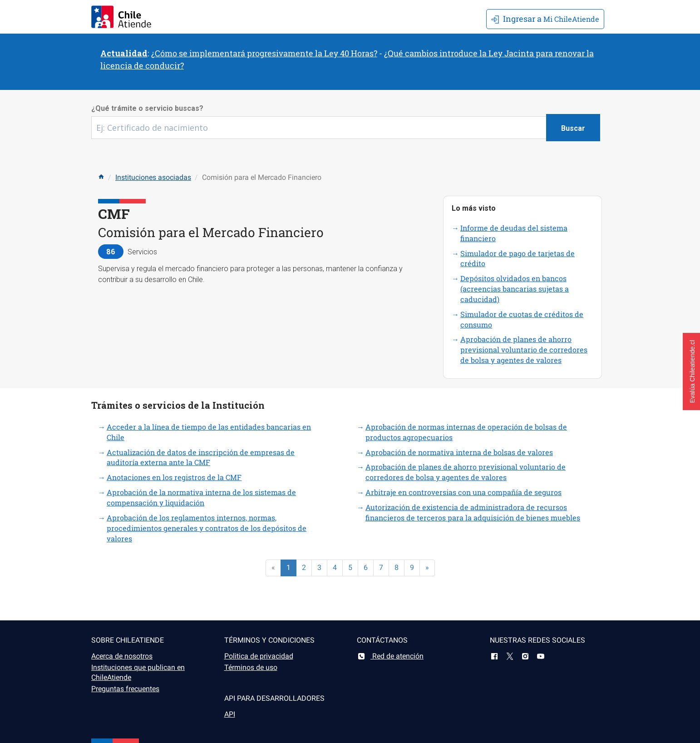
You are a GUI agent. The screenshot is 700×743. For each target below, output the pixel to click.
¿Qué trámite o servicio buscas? (147, 108)
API (230, 714)
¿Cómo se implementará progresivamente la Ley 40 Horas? (264, 53)
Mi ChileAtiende (545, 19)
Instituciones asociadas (153, 177)
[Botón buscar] (573, 128)
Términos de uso (251, 667)
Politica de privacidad (259, 656)
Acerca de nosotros (122, 656)
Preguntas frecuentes (125, 689)
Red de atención (390, 656)
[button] (691, 371)
